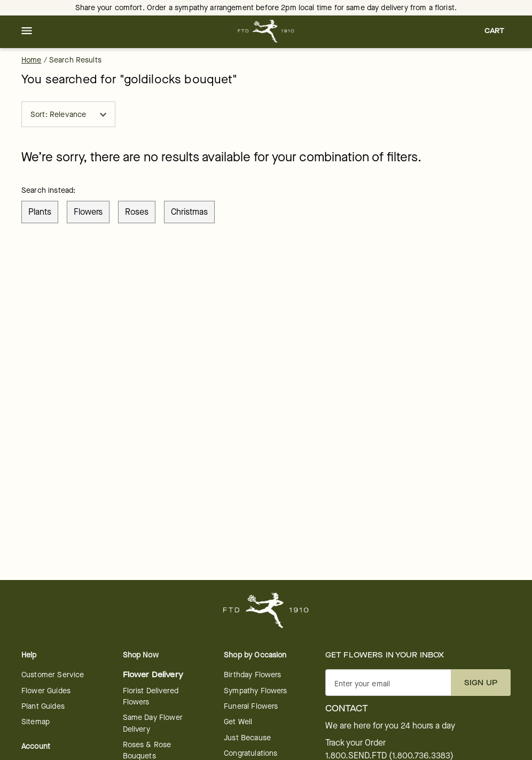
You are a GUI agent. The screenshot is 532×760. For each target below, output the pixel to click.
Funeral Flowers (251, 706)
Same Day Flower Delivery (153, 723)
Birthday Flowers (252, 675)
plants (40, 212)
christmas (189, 212)
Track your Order (355, 743)
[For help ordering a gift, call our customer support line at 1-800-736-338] (266, 31)
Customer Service (53, 675)
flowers (88, 212)
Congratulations (251, 753)
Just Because (247, 738)
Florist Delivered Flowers (151, 696)
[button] (27, 32)
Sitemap (36, 722)
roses (137, 212)
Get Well (238, 722)
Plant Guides (43, 706)
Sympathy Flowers (255, 691)
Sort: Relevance (68, 115)
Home (32, 60)
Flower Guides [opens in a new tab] (46, 691)
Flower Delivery (153, 675)
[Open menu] (27, 32)
